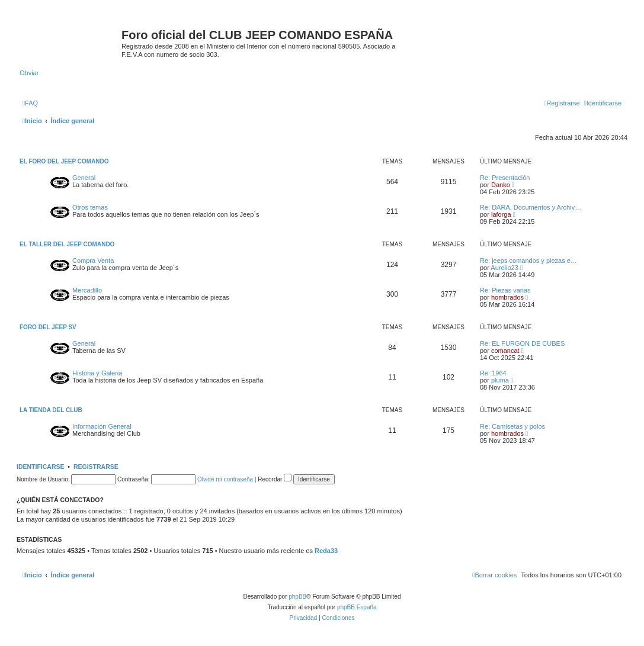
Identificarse (41, 467)
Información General (102, 426)
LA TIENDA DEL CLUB (51, 410)
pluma (500, 380)
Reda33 (326, 551)
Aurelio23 (504, 268)
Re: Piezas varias (505, 290)
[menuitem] (30, 103)
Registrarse (96, 467)
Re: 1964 (493, 373)
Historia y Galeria (97, 373)
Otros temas (90, 207)
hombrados (507, 297)
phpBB (297, 597)
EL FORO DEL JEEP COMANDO (64, 161)
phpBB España (357, 607)
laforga (501, 214)
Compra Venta (93, 261)
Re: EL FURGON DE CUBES (522, 343)
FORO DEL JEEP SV (48, 327)
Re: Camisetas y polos (512, 426)
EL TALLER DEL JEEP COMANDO (67, 244)
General (84, 178)
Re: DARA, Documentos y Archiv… (531, 207)
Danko (501, 185)
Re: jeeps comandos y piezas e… (528, 261)
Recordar (275, 479)
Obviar (29, 73)
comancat (505, 351)
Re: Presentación (505, 178)
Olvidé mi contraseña (225, 479)
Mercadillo (87, 290)
